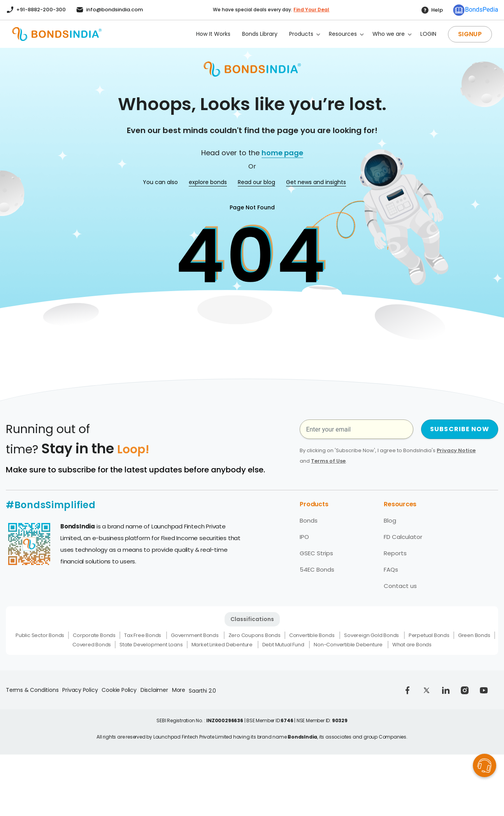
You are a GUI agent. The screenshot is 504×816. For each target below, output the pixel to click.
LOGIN (428, 34)
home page (282, 153)
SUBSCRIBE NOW (460, 429)
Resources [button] (343, 34)
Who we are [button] (389, 34)
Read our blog (256, 182)
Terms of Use (328, 461)
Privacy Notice (456, 450)
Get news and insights (316, 182)
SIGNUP (470, 34)
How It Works (213, 34)
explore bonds (208, 182)
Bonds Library (260, 34)
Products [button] (301, 34)
